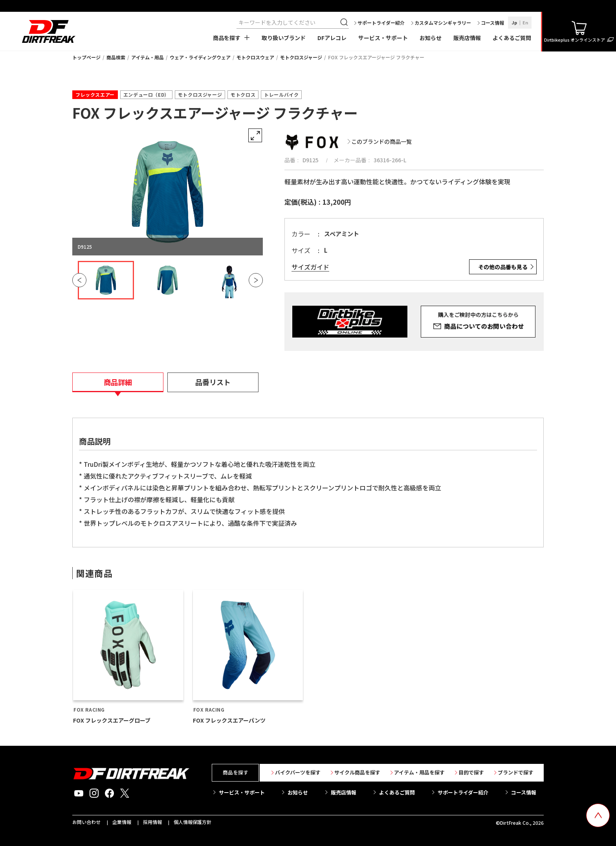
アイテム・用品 (148, 57)
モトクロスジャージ (301, 57)
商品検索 (116, 57)
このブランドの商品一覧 (381, 141)
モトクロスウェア (255, 57)
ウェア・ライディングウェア (200, 57)
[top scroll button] (598, 815)
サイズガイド (310, 267)
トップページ (86, 57)
